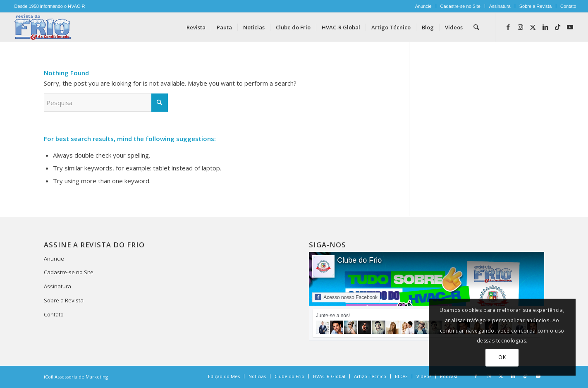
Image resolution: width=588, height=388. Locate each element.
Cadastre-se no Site (460, 6)
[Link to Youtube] (570, 27)
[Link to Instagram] (521, 27)
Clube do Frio (359, 260)
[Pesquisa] (476, 27)
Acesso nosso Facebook (346, 297)
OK (502, 357)
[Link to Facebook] (508, 27)
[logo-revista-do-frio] (43, 27)
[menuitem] (424, 6)
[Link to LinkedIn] (545, 27)
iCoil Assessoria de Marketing (76, 377)
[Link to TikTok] (558, 27)
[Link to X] (533, 27)
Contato (568, 6)
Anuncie (423, 6)
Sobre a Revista (535, 6)
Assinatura (500, 6)
